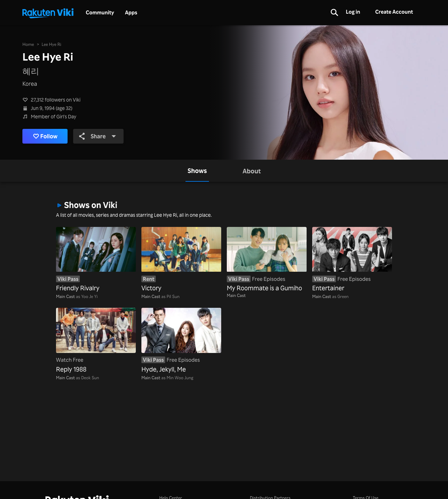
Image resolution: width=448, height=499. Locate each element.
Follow (45, 136)
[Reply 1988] (96, 341)
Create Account (394, 12)
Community (100, 13)
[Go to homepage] (48, 13)
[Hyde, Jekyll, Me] (181, 341)
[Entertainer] (352, 260)
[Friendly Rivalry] (96, 260)
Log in (353, 12)
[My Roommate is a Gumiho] (267, 260)
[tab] (197, 171)
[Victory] (181, 260)
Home (28, 44)
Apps (131, 13)
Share (98, 136)
